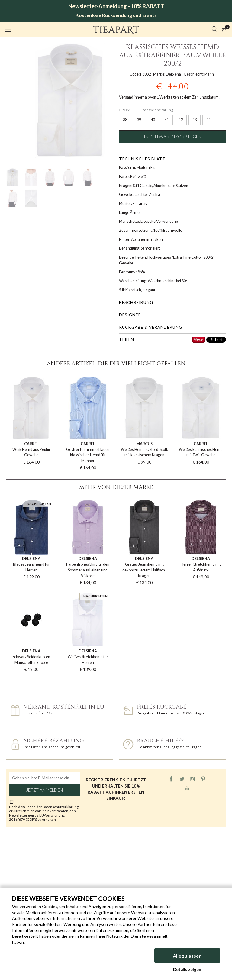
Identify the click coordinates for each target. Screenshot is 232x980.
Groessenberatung (157, 110)
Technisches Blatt (142, 159)
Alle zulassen (187, 956)
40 (153, 120)
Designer (130, 315)
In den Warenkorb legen (173, 137)
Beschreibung (136, 302)
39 (139, 120)
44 (208, 120)
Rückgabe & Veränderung (151, 327)
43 (195, 120)
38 (125, 120)
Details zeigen (187, 969)
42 (181, 120)
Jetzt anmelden (45, 790)
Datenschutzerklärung (61, 807)
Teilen (127, 340)
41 (167, 120)
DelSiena (173, 74)
